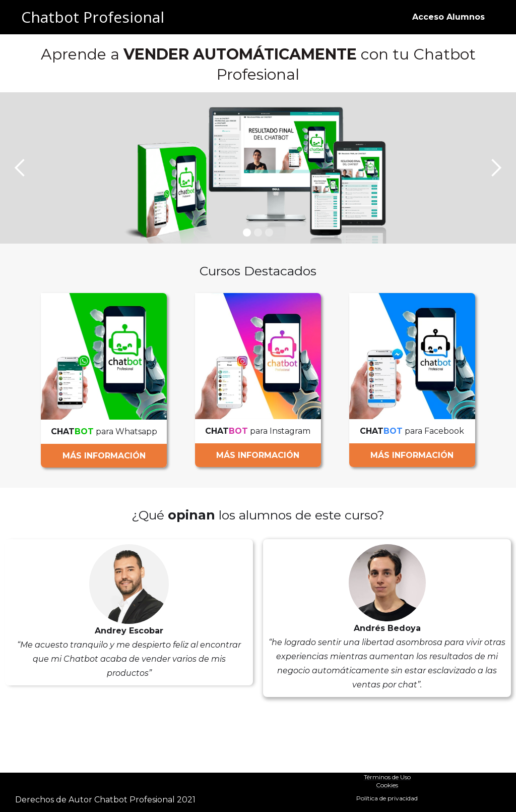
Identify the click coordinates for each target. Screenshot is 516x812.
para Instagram (258, 431)
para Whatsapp (104, 431)
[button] (20, 168)
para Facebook (412, 431)
